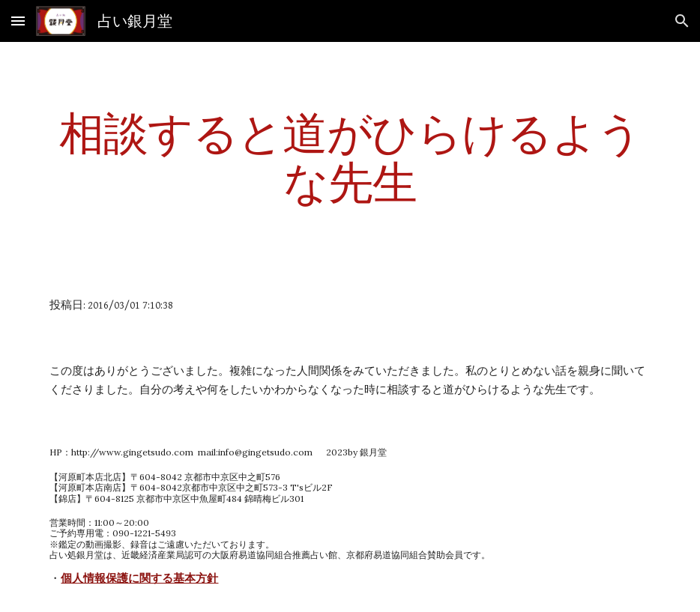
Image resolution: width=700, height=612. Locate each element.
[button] (18, 21)
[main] (350, 157)
